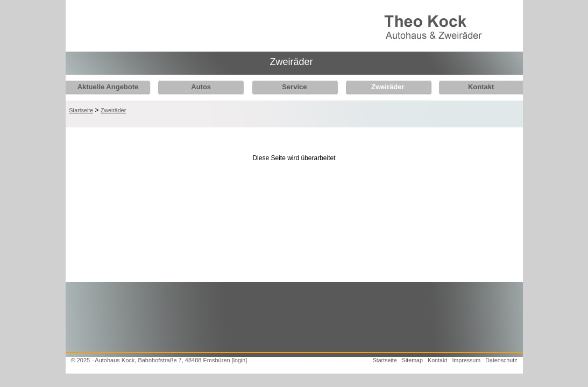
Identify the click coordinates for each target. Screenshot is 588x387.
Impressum (466, 360)
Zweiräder (379, 87)
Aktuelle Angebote (108, 87)
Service (289, 87)
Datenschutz (501, 360)
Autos (198, 87)
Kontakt (470, 87)
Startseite (81, 110)
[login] (239, 360)
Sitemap (412, 360)
